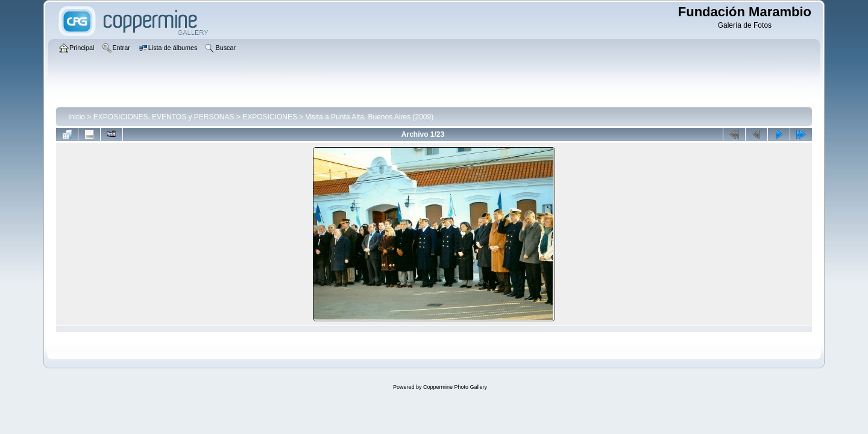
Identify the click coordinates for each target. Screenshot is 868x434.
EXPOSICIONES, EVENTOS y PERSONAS (164, 117)
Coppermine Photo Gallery (455, 387)
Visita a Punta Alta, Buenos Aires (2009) (370, 117)
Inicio (77, 117)
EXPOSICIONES (270, 117)
